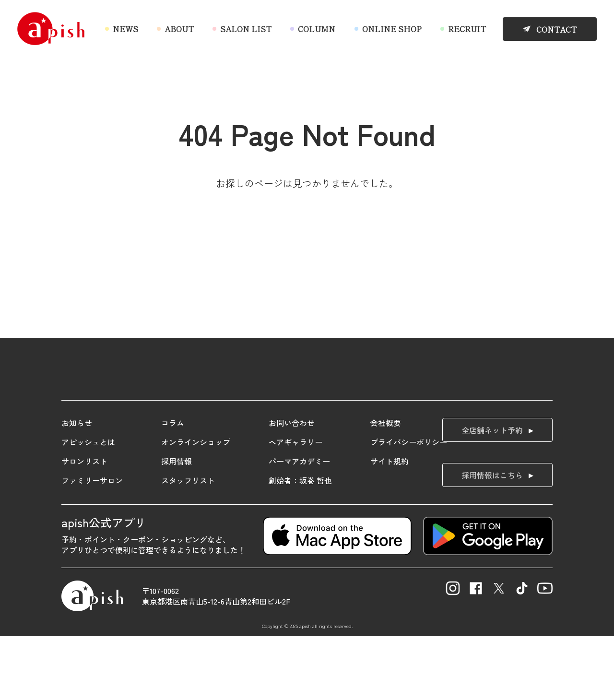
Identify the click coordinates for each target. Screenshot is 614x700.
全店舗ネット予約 (492, 494)
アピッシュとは (88, 506)
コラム (173, 486)
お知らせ (77, 486)
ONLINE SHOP (392, 29)
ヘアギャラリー (295, 506)
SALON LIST (246, 29)
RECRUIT (467, 29)
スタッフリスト (188, 544)
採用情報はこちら (492, 539)
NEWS (125, 29)
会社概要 (386, 486)
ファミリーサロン (92, 544)
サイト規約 (390, 525)
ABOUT (179, 29)
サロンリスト (84, 525)
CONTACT (556, 29)
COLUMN (317, 29)
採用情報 (177, 525)
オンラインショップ (196, 506)
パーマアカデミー (299, 525)
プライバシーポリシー (409, 506)
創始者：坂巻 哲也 (300, 544)
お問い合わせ (292, 486)
